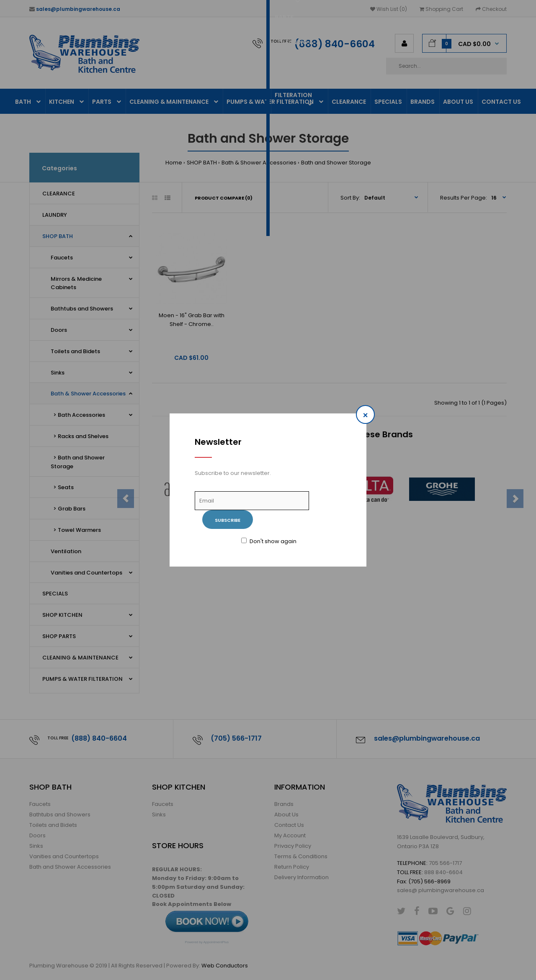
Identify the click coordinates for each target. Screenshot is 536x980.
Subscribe (228, 520)
